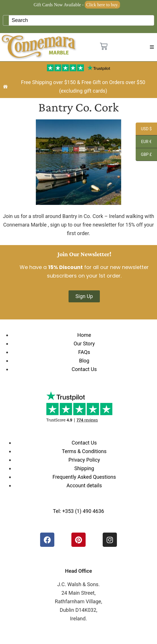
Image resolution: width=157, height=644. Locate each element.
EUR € (144, 142)
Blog (84, 361)
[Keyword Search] (81, 20)
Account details (84, 485)
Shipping (84, 468)
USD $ (144, 130)
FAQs (84, 352)
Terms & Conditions (84, 451)
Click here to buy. (102, 5)
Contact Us (84, 369)
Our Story (84, 344)
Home (84, 335)
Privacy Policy (84, 460)
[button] (152, 47)
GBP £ (144, 155)
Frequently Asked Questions (84, 477)
